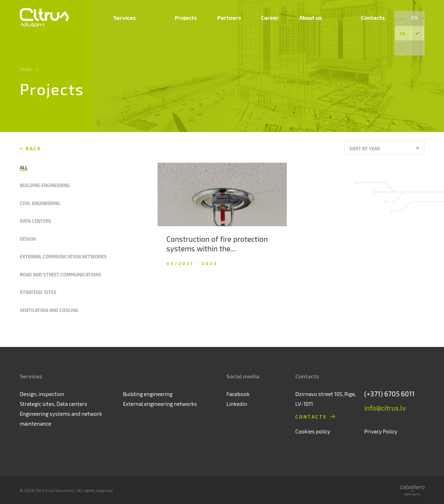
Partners (276, 27)
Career (309, 27)
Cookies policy (313, 431)
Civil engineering (40, 203)
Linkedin (237, 404)
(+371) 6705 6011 (389, 394)
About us (342, 27)
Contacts (377, 27)
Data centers (35, 221)
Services (206, 27)
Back (34, 148)
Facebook (238, 394)
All (24, 167)
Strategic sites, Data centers (54, 404)
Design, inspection (42, 394)
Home (26, 69)
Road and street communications (61, 274)
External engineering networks (160, 404)
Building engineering (45, 185)
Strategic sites (38, 292)
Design (28, 239)
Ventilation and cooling (49, 310)
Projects (241, 27)
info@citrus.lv (385, 408)
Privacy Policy (381, 431)
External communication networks (63, 256)
